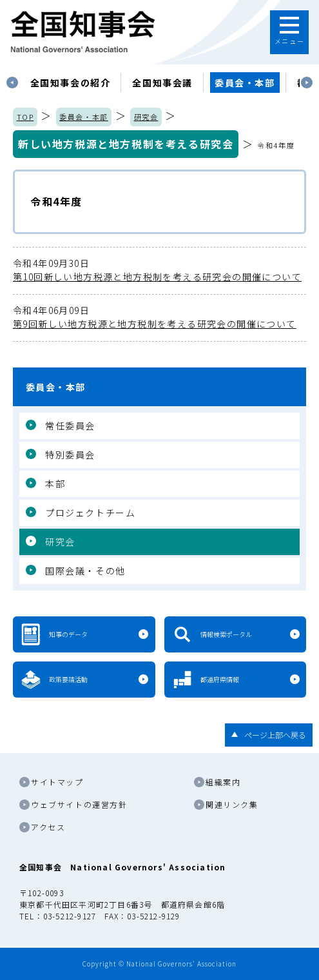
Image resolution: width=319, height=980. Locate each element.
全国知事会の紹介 (71, 83)
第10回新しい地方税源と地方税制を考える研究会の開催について (159, 270)
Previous (12, 83)
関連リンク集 (232, 804)
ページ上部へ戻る (275, 735)
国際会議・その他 (85, 571)
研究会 (146, 117)
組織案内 (223, 782)
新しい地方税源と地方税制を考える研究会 (126, 144)
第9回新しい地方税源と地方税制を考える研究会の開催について (159, 317)
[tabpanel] (71, 83)
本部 (55, 484)
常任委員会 (70, 426)
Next (307, 83)
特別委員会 (70, 455)
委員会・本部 (245, 83)
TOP (25, 117)
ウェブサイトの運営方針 (79, 804)
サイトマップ (57, 782)
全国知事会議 (162, 83)
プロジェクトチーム (90, 513)
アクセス (48, 827)
